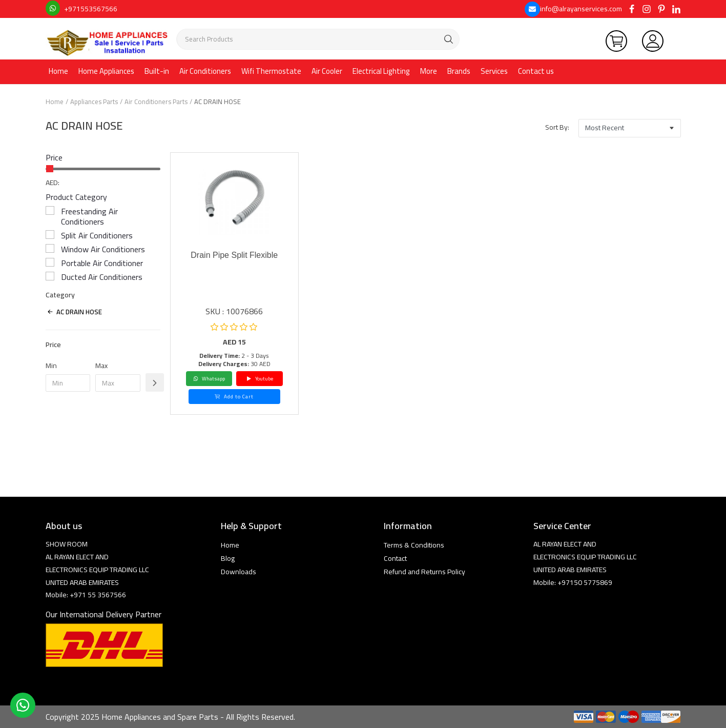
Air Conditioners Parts (156, 102)
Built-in (157, 71)
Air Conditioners (205, 71)
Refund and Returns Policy (424, 572)
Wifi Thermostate (271, 71)
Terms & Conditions (414, 545)
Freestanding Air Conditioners (89, 216)
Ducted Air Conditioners (102, 277)
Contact (395, 558)
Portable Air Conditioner (102, 263)
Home (58, 71)
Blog (228, 558)
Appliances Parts (94, 102)
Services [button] (494, 71)
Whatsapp (209, 379)
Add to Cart (234, 397)
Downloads (238, 572)
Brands (459, 71)
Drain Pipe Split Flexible (234, 255)
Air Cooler (327, 71)
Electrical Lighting (381, 71)
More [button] (429, 71)
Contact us (536, 71)
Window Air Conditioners (103, 249)
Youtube (260, 379)
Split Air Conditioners (97, 235)
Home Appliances (106, 71)
